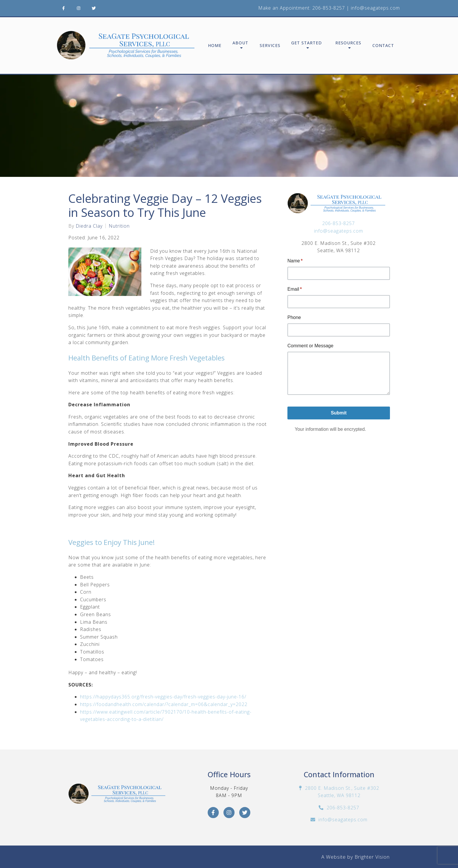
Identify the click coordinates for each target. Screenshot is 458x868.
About (240, 43)
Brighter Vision (372, 857)
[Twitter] (94, 8)
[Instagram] (79, 8)
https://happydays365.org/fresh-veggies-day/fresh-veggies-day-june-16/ (164, 697)
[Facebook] (63, 8)
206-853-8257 (329, 8)
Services (270, 46)
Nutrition (119, 226)
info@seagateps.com (375, 8)
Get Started (307, 43)
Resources (348, 43)
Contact (383, 46)
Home (215, 46)
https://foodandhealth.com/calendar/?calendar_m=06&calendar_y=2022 (164, 704)
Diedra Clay (89, 226)
